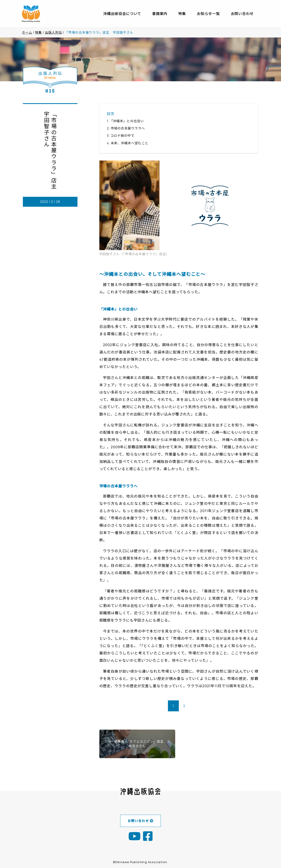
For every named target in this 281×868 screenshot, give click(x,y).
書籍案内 (160, 14)
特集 (182, 14)
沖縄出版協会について (122, 14)
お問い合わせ (242, 14)
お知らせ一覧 (208, 14)
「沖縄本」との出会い (128, 121)
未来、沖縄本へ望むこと (129, 143)
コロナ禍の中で (122, 136)
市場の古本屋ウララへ (128, 128)
